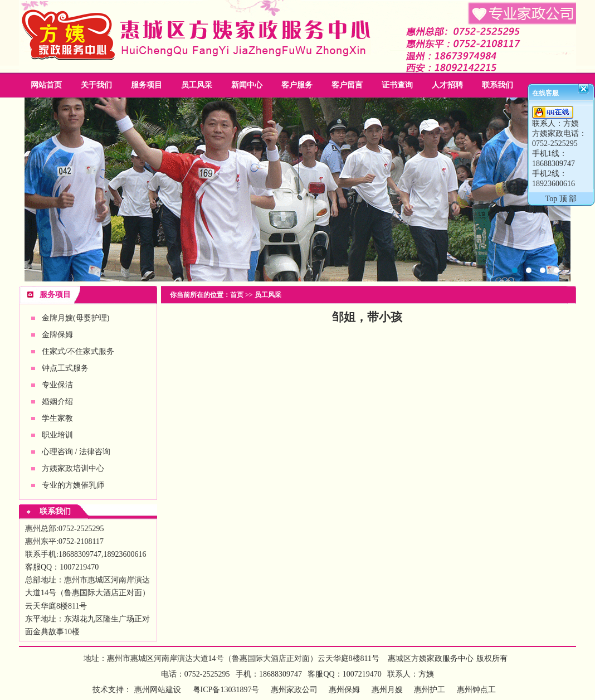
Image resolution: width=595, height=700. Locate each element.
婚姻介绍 (57, 402)
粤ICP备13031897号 (225, 690)
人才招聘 (447, 85)
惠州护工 (430, 690)
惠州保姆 (344, 690)
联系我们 (498, 85)
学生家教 (57, 418)
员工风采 (197, 85)
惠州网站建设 (158, 690)
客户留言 (347, 85)
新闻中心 (247, 85)
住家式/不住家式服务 (78, 351)
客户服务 (297, 85)
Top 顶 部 (561, 199)
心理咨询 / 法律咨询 (76, 452)
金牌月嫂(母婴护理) (75, 318)
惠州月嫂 (387, 690)
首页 (237, 295)
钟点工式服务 (65, 368)
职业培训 (57, 435)
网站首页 (46, 85)
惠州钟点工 (476, 690)
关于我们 (96, 85)
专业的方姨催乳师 (73, 485)
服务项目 (147, 85)
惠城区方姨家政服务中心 (431, 658)
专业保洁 (57, 385)
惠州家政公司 (297, 189)
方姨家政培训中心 (73, 468)
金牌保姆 (57, 335)
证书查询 (397, 85)
